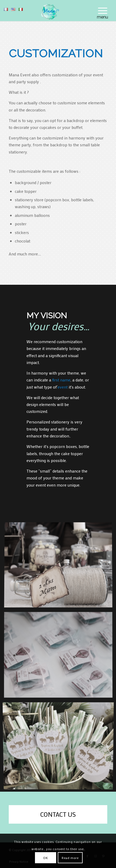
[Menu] (100, 11)
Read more (70, 858)
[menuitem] (100, 11)
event (63, 387)
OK (46, 858)
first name (61, 380)
